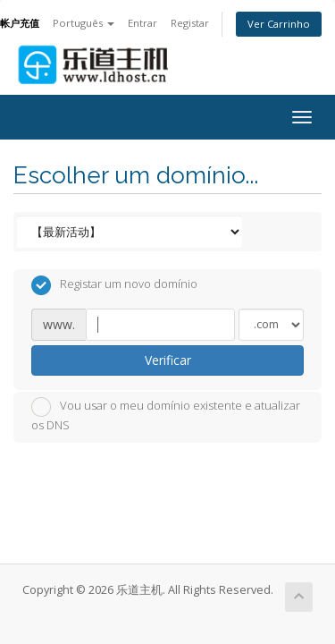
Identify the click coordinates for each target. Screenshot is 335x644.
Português (84, 23)
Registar (190, 23)
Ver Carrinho (279, 24)
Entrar (142, 23)
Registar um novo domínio (114, 285)
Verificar (168, 360)
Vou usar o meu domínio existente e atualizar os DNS (166, 415)
